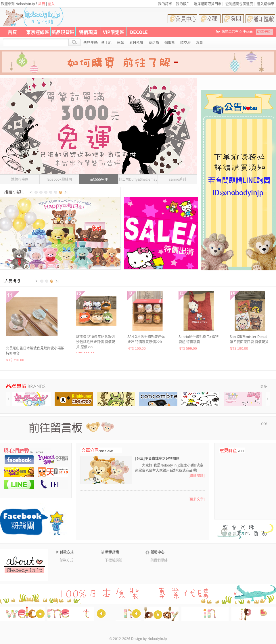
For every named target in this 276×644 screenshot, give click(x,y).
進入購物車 (266, 4)
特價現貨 (88, 32)
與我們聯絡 (159, 560)
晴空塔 (185, 43)
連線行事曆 (20, 179)
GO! (264, 424)
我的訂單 (165, 4)
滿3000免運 (99, 179)
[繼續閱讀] (197, 475)
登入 (51, 4)
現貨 (200, 43)
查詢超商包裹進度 (239, 4)
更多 (264, 386)
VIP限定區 (114, 32)
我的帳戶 (183, 4)
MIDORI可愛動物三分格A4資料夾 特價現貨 (146, 339)
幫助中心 (158, 552)
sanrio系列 (178, 179)
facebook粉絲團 (59, 179)
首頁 (12, 32)
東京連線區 (38, 32)
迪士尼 (106, 43)
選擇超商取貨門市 (208, 4)
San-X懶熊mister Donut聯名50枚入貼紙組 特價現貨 (96, 342)
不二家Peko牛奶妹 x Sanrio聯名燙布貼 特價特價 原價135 (249, 342)
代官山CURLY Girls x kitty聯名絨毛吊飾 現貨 (199, 339)
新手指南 (112, 552)
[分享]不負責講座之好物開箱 (157, 458)
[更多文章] (197, 499)
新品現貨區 (63, 32)
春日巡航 (136, 43)
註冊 (42, 4)
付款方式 (67, 552)
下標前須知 (114, 560)
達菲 (120, 43)
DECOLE (139, 32)
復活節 (154, 43)
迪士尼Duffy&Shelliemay (138, 179)
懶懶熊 (170, 43)
